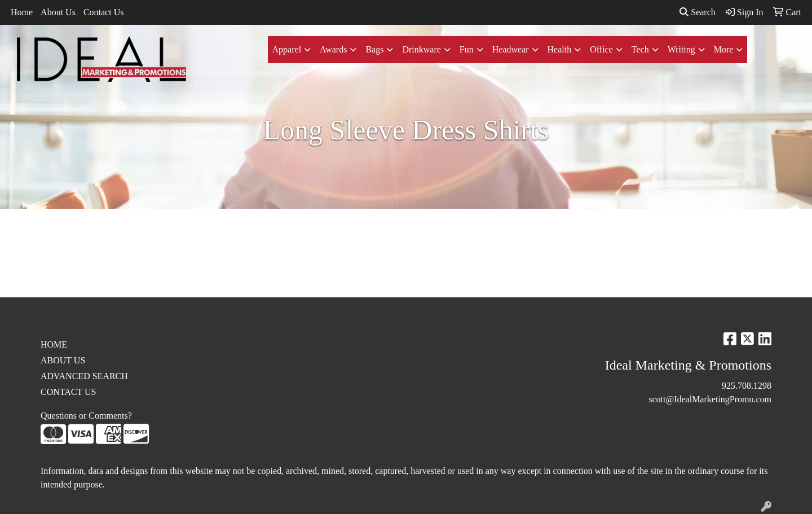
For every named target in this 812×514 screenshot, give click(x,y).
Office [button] (601, 49)
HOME (54, 344)
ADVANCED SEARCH (84, 376)
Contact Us (104, 12)
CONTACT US (68, 392)
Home (22, 12)
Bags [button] (374, 49)
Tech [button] (640, 49)
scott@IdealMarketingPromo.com (710, 399)
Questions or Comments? (86, 416)
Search (698, 12)
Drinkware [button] (421, 49)
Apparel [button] (287, 49)
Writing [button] (681, 49)
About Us (58, 12)
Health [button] (560, 49)
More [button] (724, 49)
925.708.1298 (747, 386)
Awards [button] (333, 49)
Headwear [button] (511, 49)
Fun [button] (467, 49)
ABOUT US (63, 360)
